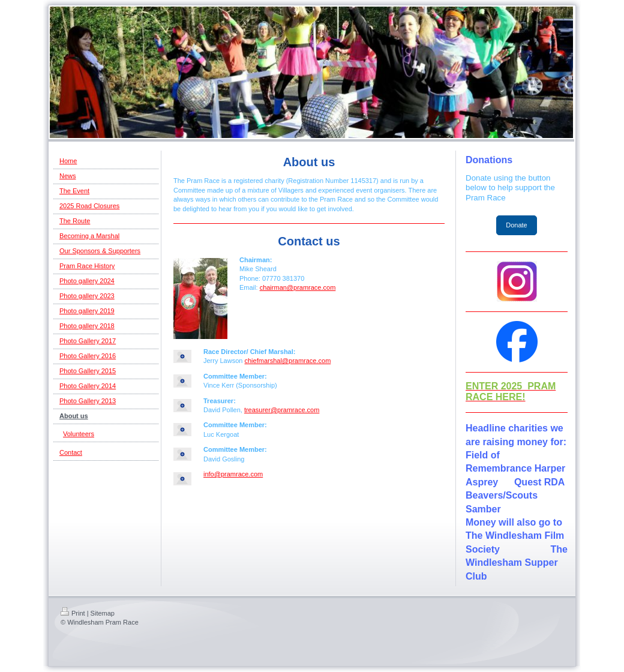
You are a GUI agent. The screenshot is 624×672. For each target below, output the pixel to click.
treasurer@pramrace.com (282, 410)
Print (73, 613)
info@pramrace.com (233, 474)
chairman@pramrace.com (298, 287)
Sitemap (103, 613)
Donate (516, 225)
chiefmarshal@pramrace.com (287, 361)
